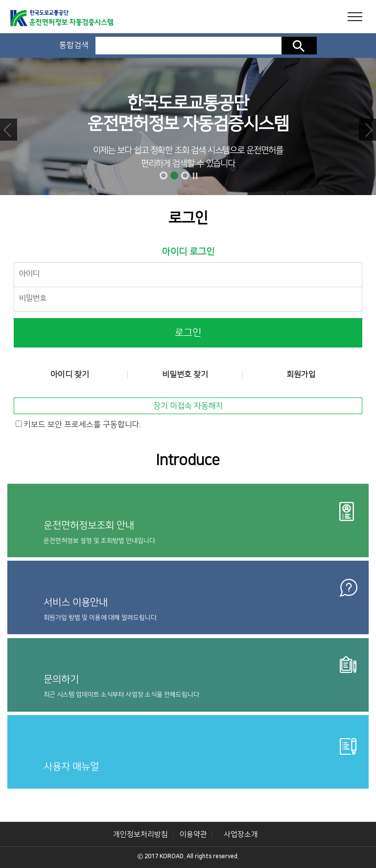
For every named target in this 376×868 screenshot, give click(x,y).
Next (367, 130)
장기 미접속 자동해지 (188, 406)
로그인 (188, 333)
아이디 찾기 (70, 374)
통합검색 (74, 45)
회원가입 (301, 374)
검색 (299, 46)
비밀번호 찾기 (185, 374)
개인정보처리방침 (141, 834)
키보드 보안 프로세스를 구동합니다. (82, 424)
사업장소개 (241, 834)
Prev (9, 130)
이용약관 (193, 834)
